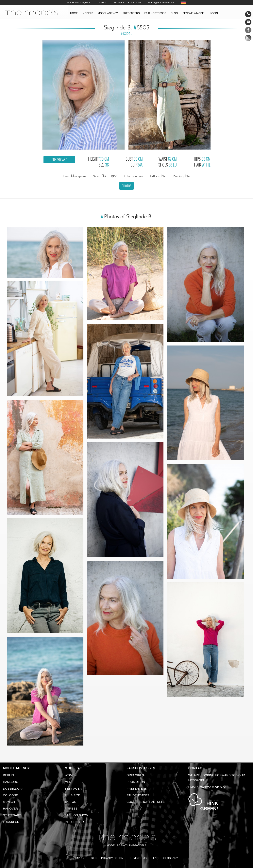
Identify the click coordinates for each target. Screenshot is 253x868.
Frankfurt (12, 822)
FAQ (156, 858)
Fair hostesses (155, 13)
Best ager (73, 788)
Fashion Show (76, 815)
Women (71, 775)
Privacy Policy (112, 858)
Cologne (10, 795)
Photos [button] (126, 186)
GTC (94, 858)
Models (88, 13)
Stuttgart (12, 815)
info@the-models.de (212, 787)
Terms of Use (138, 858)
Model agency (108, 13)
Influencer (74, 822)
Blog (174, 13)
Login (214, 13)
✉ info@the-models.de (161, 3)
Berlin (8, 775)
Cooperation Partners (146, 802)
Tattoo (71, 802)
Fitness (71, 808)
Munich (9, 802)
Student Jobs (138, 795)
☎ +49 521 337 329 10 (127, 3)
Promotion (136, 782)
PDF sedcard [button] (59, 160)
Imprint (80, 858)
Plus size (73, 795)
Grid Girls (135, 775)
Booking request (80, 3)
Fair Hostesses (141, 768)
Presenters (131, 13)
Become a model (194, 13)
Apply (103, 3)
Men (68, 782)
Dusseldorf (13, 788)
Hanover (10, 808)
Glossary (171, 858)
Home (74, 13)
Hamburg (11, 782)
